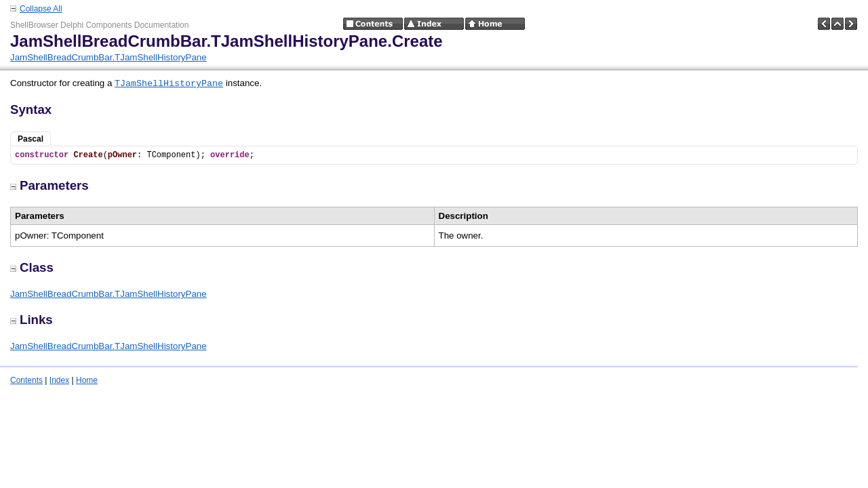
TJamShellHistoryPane (169, 84)
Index (59, 380)
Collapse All (41, 9)
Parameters (50, 185)
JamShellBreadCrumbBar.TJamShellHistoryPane (108, 57)
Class (32, 267)
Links (32, 320)
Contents (26, 380)
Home (87, 380)
